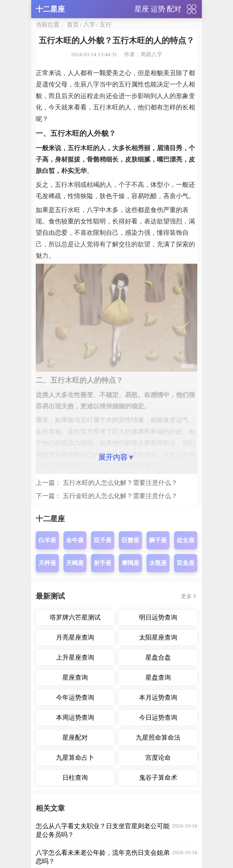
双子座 (103, 540)
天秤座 (47, 563)
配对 (174, 9)
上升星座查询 (75, 657)
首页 (73, 25)
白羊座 (47, 540)
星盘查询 (158, 677)
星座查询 (75, 677)
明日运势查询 (158, 617)
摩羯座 (130, 563)
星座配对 (75, 738)
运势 (158, 9)
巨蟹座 (130, 540)
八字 (89, 25)
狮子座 (158, 540)
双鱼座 (186, 563)
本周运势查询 (75, 717)
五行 (106, 25)
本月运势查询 (158, 697)
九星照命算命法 (158, 738)
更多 (186, 596)
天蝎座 (75, 563)
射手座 (103, 563)
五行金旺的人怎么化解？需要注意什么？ (120, 496)
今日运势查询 (158, 717)
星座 (142, 9)
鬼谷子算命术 (158, 778)
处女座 (186, 540)
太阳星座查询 (158, 637)
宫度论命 (158, 758)
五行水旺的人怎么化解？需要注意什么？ (120, 483)
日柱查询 (75, 778)
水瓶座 (158, 563)
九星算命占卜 (75, 758)
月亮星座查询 (75, 637)
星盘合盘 (158, 657)
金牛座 (75, 540)
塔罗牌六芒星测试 (75, 617)
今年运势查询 (75, 697)
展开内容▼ (116, 457)
